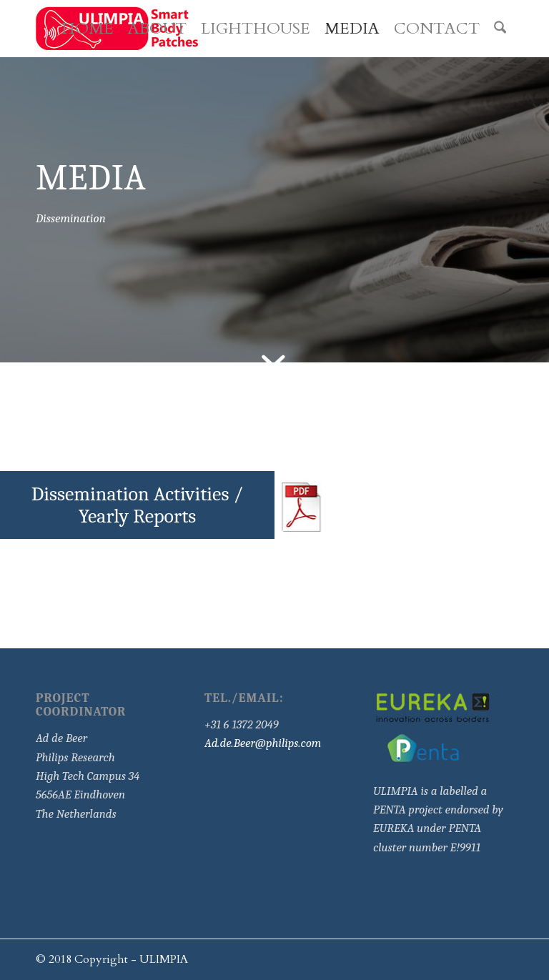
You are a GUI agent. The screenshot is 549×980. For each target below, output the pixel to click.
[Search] (500, 29)
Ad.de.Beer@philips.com (263, 743)
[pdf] (304, 505)
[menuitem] (88, 29)
